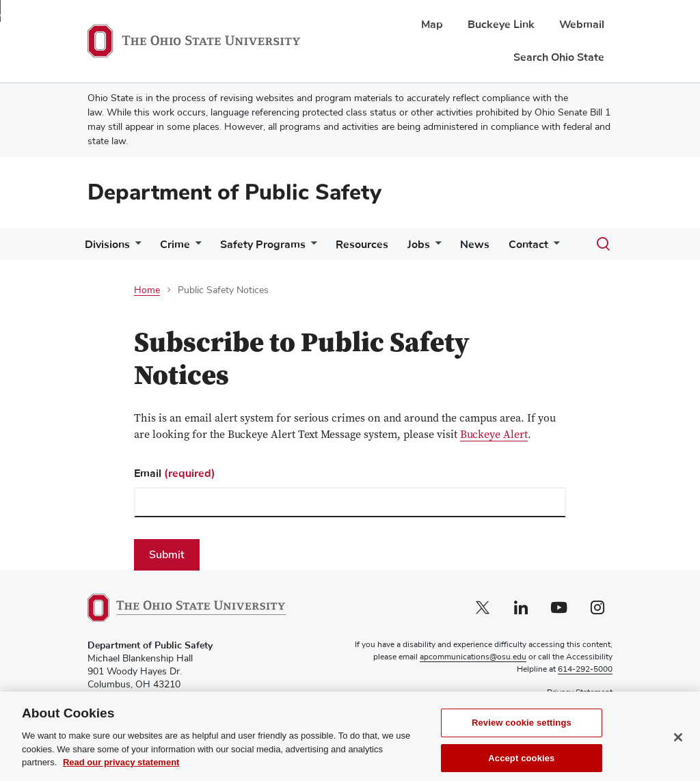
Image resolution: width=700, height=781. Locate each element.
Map (432, 25)
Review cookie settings (522, 731)
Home (147, 290)
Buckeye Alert (494, 436)
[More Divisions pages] (135, 248)
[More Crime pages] (196, 248)
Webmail (582, 25)
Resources (362, 245)
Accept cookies (521, 766)
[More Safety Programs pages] (311, 248)
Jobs (419, 245)
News (475, 245)
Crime (175, 245)
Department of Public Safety (234, 192)
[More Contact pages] (554, 248)
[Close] (678, 746)
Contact (528, 245)
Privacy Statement (580, 693)
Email (175, 474)
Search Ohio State (559, 57)
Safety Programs (263, 245)
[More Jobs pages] (435, 248)
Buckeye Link (501, 25)
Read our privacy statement (121, 771)
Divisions (107, 245)
